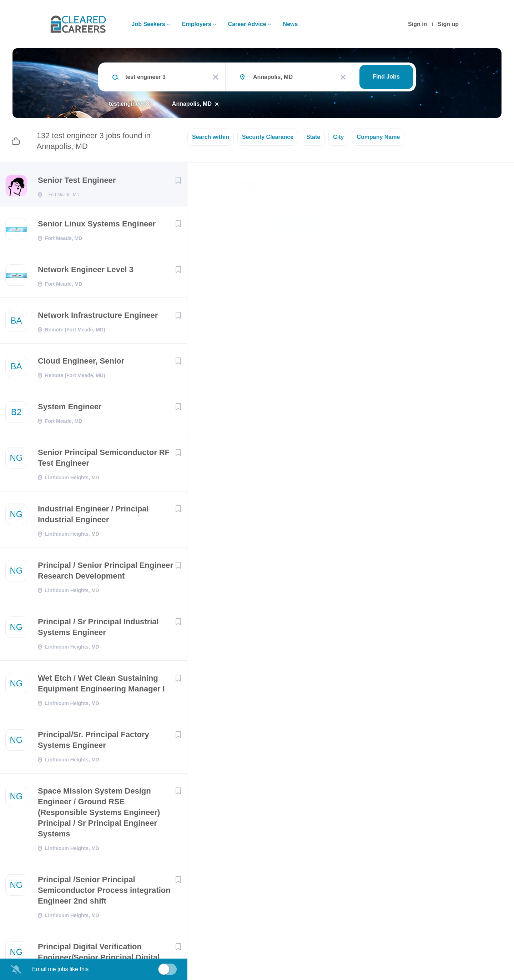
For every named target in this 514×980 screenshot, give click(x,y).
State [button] (313, 137)
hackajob (285, 202)
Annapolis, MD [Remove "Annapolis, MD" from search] (192, 104)
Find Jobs (386, 77)
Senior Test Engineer (77, 180)
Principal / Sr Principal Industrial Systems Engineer (98, 629)
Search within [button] (211, 137)
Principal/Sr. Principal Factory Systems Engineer (94, 742)
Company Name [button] (378, 137)
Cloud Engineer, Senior (81, 363)
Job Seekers (148, 24)
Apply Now (296, 226)
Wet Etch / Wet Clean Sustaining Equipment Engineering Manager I (101, 686)
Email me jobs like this (60, 969)
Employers (197, 24)
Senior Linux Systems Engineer (97, 226)
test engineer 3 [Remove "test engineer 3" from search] (129, 104)
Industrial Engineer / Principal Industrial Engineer (93, 516)
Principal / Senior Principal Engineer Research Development (105, 573)
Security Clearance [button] (268, 137)
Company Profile (253, 949)
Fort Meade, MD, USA (256, 259)
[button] (463, 227)
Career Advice (247, 24)
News (291, 24)
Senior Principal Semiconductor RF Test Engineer (104, 460)
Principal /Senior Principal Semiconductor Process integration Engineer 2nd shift (104, 892)
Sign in (417, 24)
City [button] (338, 137)
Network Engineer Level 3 (86, 272)
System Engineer (70, 409)
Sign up (448, 24)
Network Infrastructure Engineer (98, 317)
